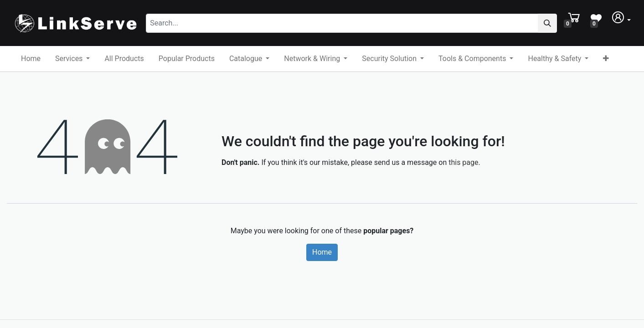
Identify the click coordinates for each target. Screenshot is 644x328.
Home (322, 252)
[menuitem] (31, 59)
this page (463, 162)
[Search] (547, 23)
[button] (606, 59)
